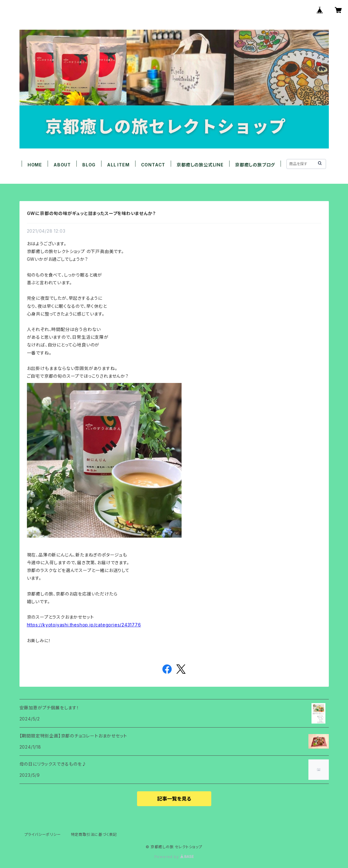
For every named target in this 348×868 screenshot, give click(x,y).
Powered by (174, 857)
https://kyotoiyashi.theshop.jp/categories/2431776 (84, 625)
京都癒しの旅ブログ (255, 165)
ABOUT (62, 165)
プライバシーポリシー (43, 834)
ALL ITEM (118, 165)
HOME (35, 165)
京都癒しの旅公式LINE (200, 165)
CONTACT (153, 165)
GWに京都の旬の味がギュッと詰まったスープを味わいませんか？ (91, 213)
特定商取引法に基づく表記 (94, 834)
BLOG (89, 165)
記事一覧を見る (174, 799)
